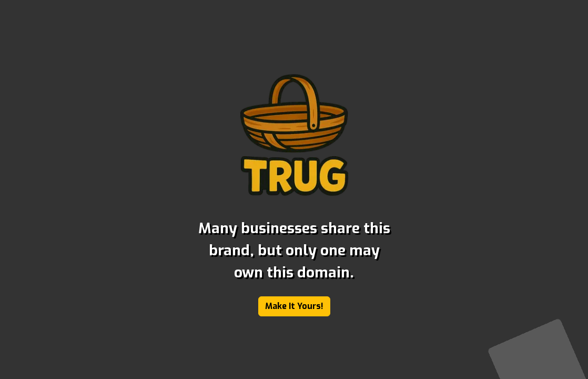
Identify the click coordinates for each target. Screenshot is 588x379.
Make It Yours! (294, 306)
